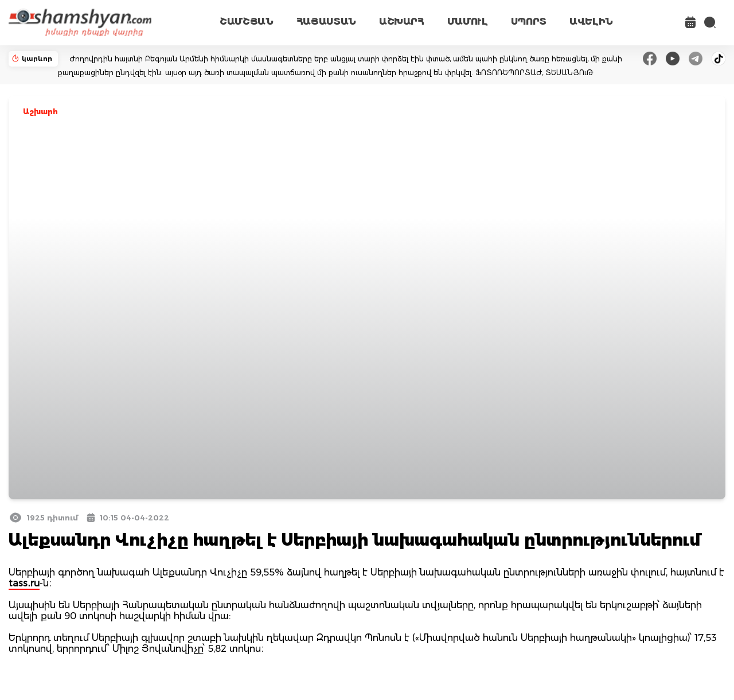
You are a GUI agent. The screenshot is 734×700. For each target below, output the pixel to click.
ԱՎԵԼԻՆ (591, 22)
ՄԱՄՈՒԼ (468, 22)
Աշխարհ (40, 112)
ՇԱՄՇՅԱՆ (247, 22)
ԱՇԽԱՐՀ (402, 22)
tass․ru (24, 583)
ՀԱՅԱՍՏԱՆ (326, 22)
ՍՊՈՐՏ (529, 22)
